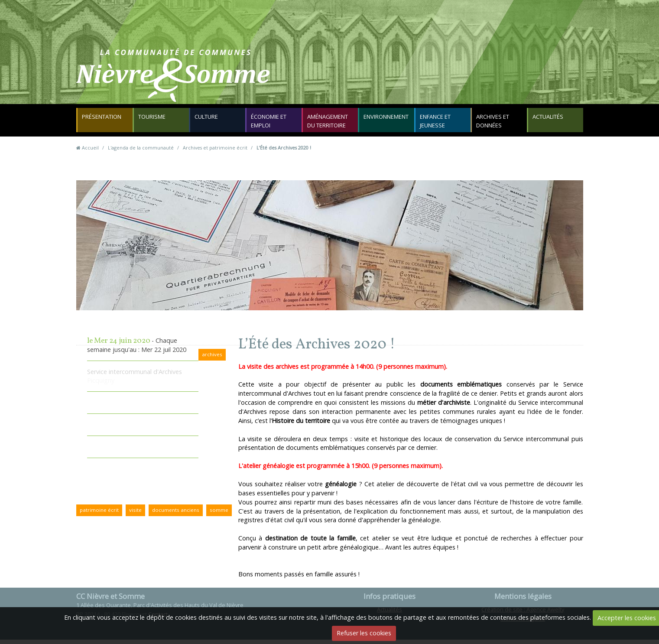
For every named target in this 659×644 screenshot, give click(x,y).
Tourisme (153, 119)
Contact (434, 80)
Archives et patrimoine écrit (215, 152)
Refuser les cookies (364, 633)
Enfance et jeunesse (436, 124)
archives (212, 359)
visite (135, 514)
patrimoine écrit (99, 514)
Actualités (549, 119)
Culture (207, 119)
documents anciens (176, 514)
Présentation (102, 119)
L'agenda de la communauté (141, 152)
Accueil (90, 152)
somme (219, 514)
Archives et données (493, 124)
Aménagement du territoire (328, 124)
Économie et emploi (269, 124)
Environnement (387, 119)
